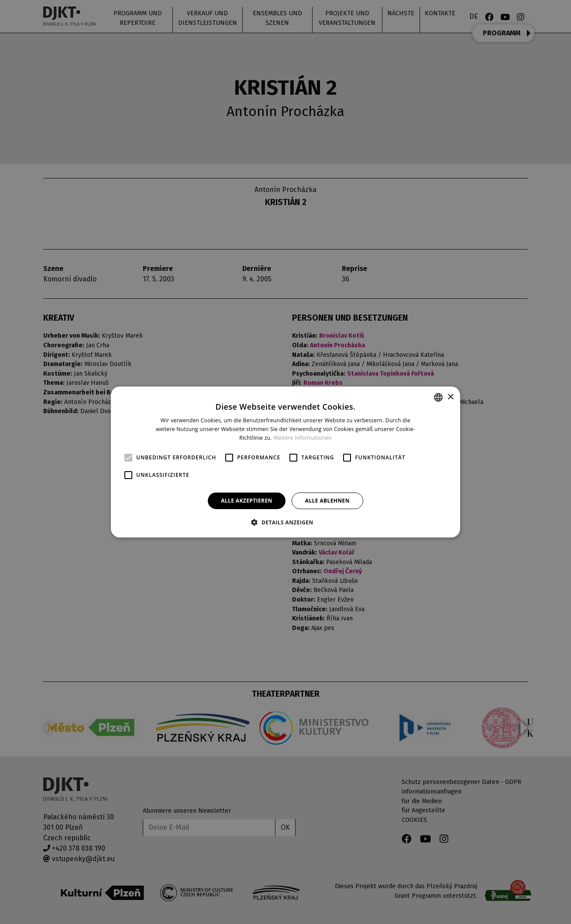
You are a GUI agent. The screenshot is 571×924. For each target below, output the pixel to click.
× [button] (450, 397)
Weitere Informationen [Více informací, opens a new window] (303, 438)
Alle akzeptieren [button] (247, 501)
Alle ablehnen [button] (327, 501)
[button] (285, 522)
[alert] (285, 462)
